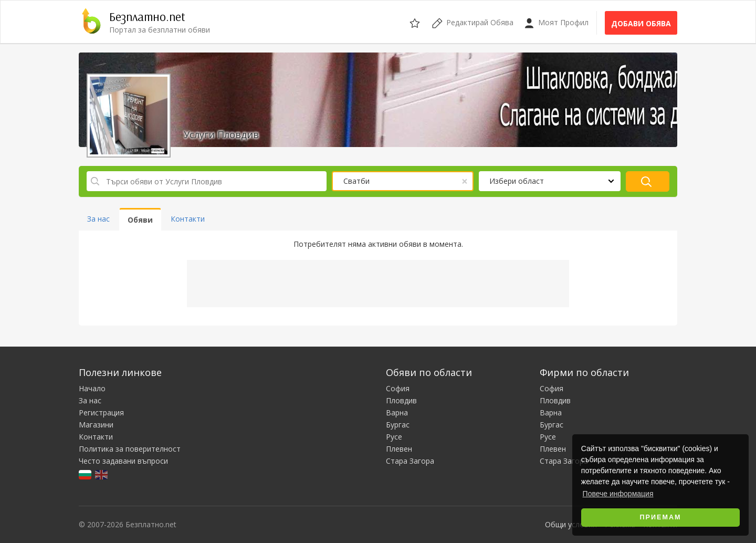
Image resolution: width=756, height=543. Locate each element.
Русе (394, 437)
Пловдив (401, 400)
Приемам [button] (661, 517)
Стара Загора (410, 461)
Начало (92, 388)
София (398, 388)
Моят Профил (556, 23)
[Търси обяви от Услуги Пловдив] (207, 181)
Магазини (96, 425)
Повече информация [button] (618, 494)
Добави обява (641, 23)
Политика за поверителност (130, 449)
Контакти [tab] (188, 219)
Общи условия (571, 524)
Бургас (398, 425)
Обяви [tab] (140, 220)
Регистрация (101, 413)
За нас (90, 400)
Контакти (96, 437)
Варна (397, 413)
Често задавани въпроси (123, 461)
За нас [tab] (98, 219)
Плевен (399, 449)
